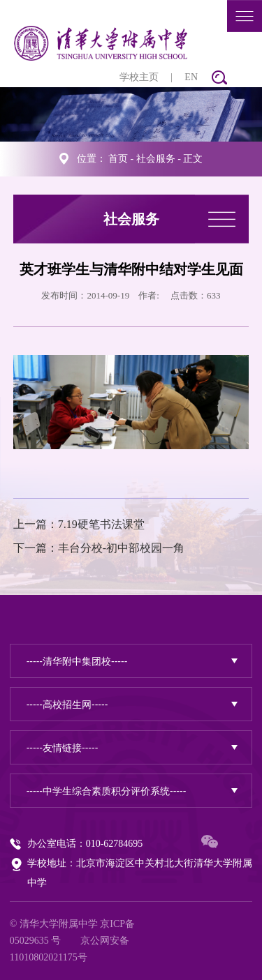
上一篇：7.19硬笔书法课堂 (79, 524)
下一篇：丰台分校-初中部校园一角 (99, 548)
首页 (118, 159)
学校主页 (139, 77)
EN (191, 77)
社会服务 (156, 159)
